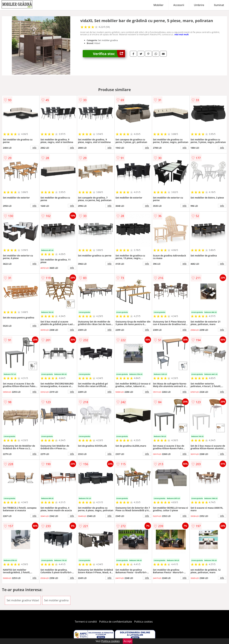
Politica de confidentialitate (116, 622)
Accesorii (179, 5)
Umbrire (199, 5)
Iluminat (219, 5)
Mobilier (158, 5)
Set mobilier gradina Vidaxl (23, 600)
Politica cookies (144, 622)
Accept (128, 641)
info (34, 148)
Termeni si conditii (86, 622)
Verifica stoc (109, 54)
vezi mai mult (182, 34)
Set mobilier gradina (56, 600)
